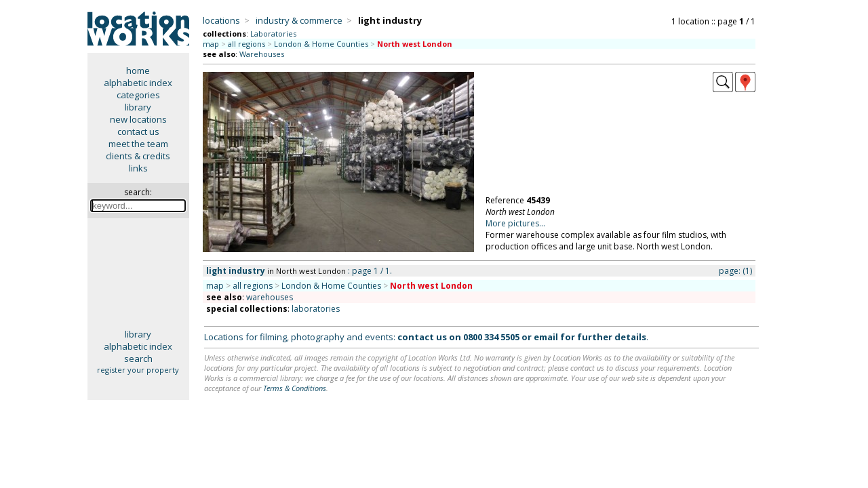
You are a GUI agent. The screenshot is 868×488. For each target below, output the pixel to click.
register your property (138, 370)
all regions (246, 44)
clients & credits (138, 156)
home (138, 70)
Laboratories (273, 34)
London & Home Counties (321, 44)
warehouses (270, 297)
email (546, 337)
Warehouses (262, 54)
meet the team (138, 144)
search (138, 359)
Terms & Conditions (295, 388)
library (138, 107)
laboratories (316, 309)
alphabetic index (138, 83)
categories (138, 95)
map (211, 44)
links (138, 168)
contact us (138, 131)
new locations (138, 119)
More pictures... (515, 223)
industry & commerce (299, 20)
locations (221, 20)
